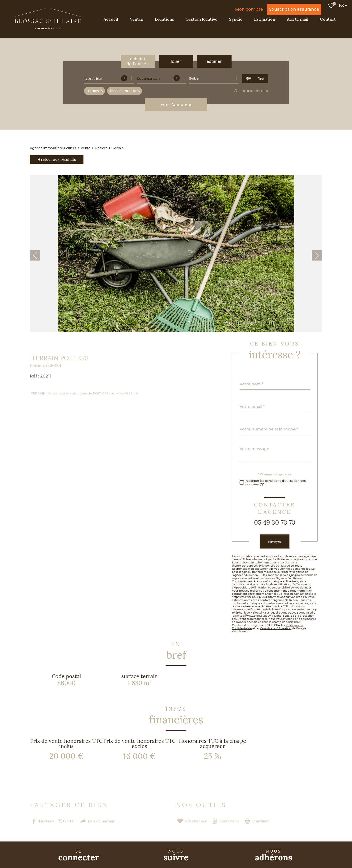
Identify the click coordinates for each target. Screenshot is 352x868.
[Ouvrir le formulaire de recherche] (255, 79)
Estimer (214, 61)
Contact (328, 19)
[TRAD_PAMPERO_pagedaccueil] (48, 28)
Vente (86, 148)
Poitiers (101, 148)
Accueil (111, 19)
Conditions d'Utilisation (285, 628)
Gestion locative (201, 19)
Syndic (236, 19)
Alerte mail (298, 19)
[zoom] (176, 331)
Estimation (265, 19)
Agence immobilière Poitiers (53, 148)
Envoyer (284, 541)
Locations (164, 19)
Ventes (136, 19)
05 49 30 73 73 (284, 523)
